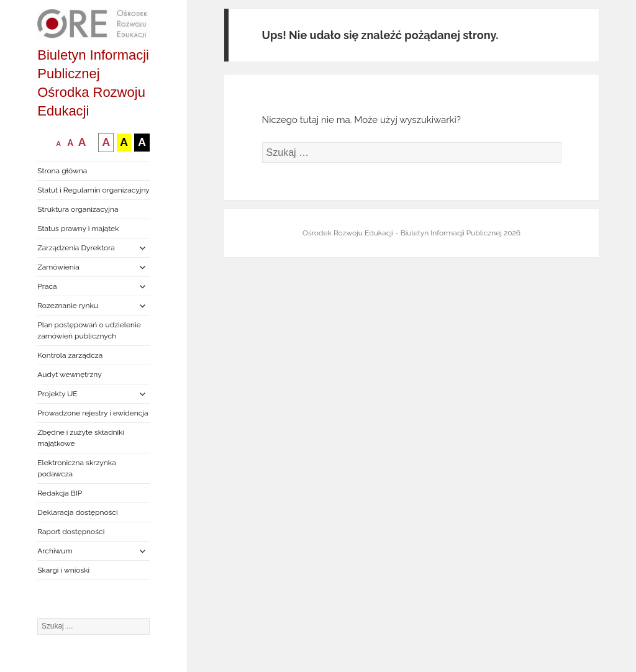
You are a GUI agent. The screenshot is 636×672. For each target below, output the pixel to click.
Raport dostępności (71, 532)
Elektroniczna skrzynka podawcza (77, 468)
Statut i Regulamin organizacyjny (93, 190)
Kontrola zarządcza (70, 355)
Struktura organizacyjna (78, 209)
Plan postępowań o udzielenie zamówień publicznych (89, 330)
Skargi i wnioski (63, 570)
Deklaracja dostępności (77, 512)
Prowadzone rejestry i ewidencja (93, 413)
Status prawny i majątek (78, 229)
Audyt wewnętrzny (69, 375)
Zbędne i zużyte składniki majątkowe (81, 438)
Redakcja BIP (60, 493)
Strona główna (62, 171)
